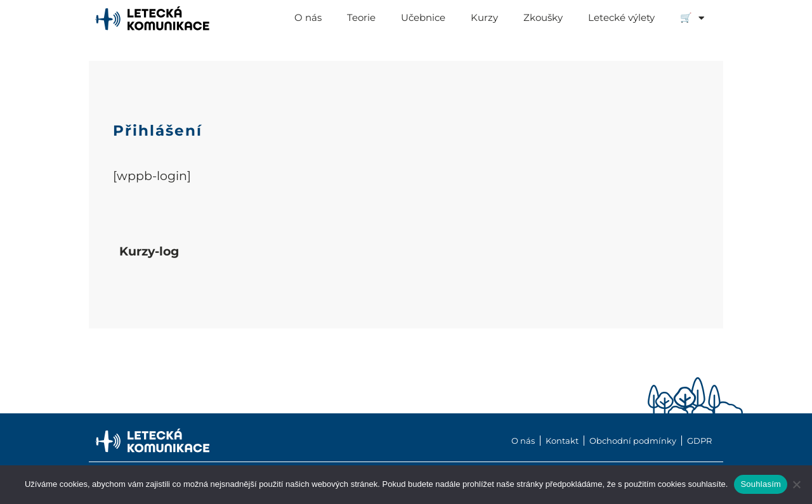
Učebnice (423, 17)
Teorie (361, 17)
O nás (308, 17)
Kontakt (562, 441)
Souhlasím (761, 484)
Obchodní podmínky (633, 441)
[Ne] (796, 484)
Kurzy (484, 17)
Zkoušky (543, 17)
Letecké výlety (621, 17)
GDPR (699, 441)
